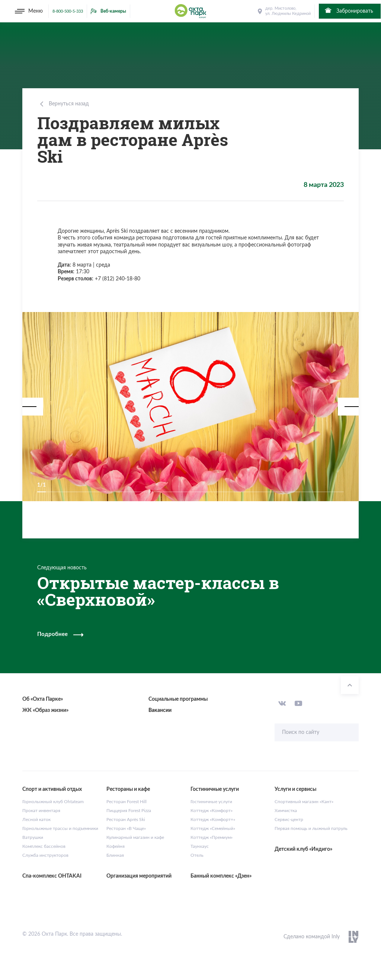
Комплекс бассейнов (44, 846)
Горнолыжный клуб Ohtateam (53, 802)
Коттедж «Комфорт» (212, 811)
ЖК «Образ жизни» (45, 710)
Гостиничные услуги (211, 802)
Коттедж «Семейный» (213, 828)
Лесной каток (36, 820)
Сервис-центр (289, 820)
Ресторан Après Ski (126, 820)
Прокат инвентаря (41, 811)
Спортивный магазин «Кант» (304, 802)
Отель (197, 855)
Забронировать (348, 10)
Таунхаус (200, 846)
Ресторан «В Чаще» (126, 828)
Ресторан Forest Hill (127, 802)
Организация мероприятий (139, 876)
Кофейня (116, 846)
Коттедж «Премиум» (212, 837)
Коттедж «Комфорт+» (213, 820)
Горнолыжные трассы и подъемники (60, 828)
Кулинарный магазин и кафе (135, 837)
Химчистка (286, 811)
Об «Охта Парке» (43, 699)
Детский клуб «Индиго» (303, 849)
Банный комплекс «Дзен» (221, 876)
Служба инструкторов (45, 855)
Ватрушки (33, 837)
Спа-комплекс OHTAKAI (52, 876)
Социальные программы (178, 699)
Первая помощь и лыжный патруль (311, 828)
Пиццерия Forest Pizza (129, 811)
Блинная (115, 855)
